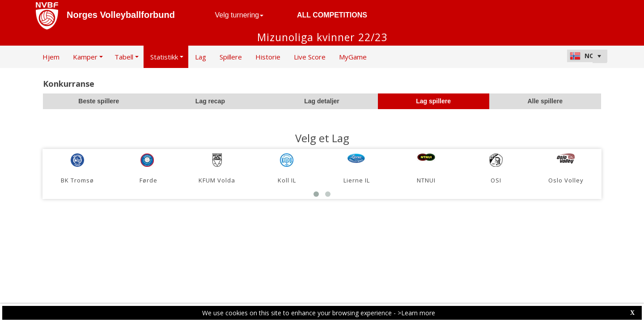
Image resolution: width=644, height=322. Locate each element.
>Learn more (416, 313)
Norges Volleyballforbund (121, 15)
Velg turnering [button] (239, 15)
